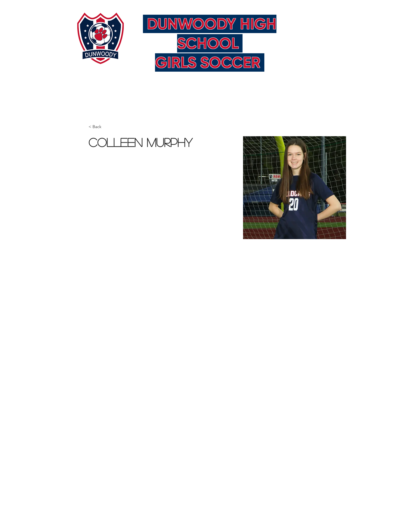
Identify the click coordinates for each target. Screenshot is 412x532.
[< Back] (99, 127)
